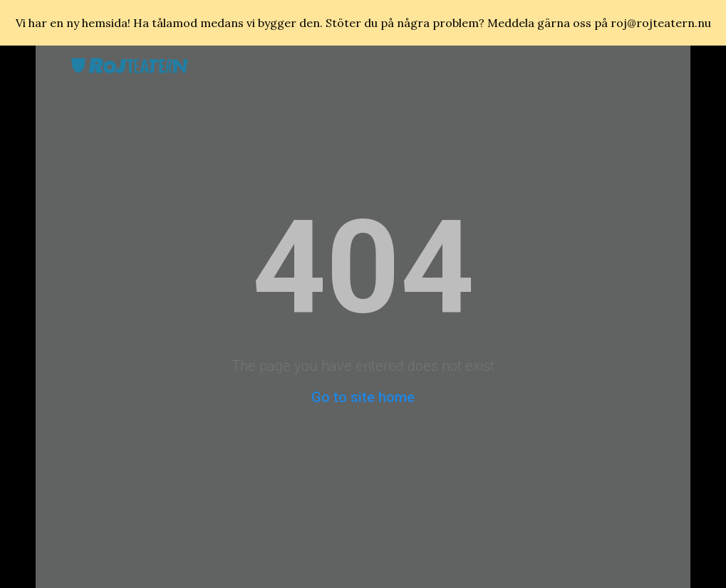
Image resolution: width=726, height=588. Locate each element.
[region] (363, 23)
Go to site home (363, 397)
